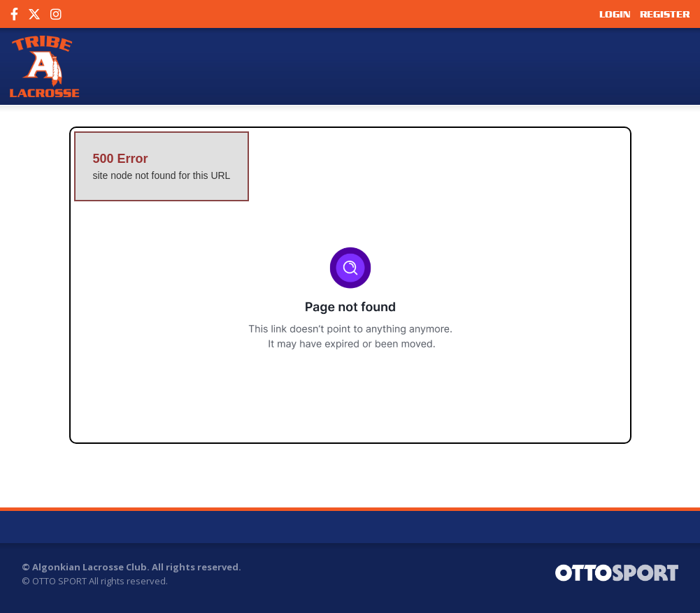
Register (665, 14)
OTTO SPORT (59, 581)
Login (615, 14)
